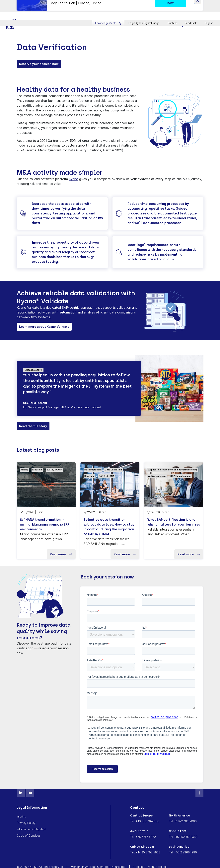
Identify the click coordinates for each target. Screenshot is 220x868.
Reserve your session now (39, 52)
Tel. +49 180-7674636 (145, 810)
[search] (181, 14)
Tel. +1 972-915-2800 (183, 810)
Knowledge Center (108, 3)
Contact (172, 3)
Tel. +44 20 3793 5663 (145, 841)
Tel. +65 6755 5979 (143, 825)
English (209, 3)
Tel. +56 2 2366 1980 (183, 841)
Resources (113, 14)
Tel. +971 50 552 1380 (183, 825)
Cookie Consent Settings (150, 855)
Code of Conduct (28, 824)
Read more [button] (61, 543)
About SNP (161, 14)
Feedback (191, 3)
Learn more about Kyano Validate (44, 315)
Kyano (73, 168)
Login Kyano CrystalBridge (144, 3)
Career (137, 14)
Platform (63, 14)
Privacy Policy (26, 811)
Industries (87, 14)
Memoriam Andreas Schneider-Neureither (98, 855)
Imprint (21, 805)
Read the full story (33, 415)
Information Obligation (31, 818)
